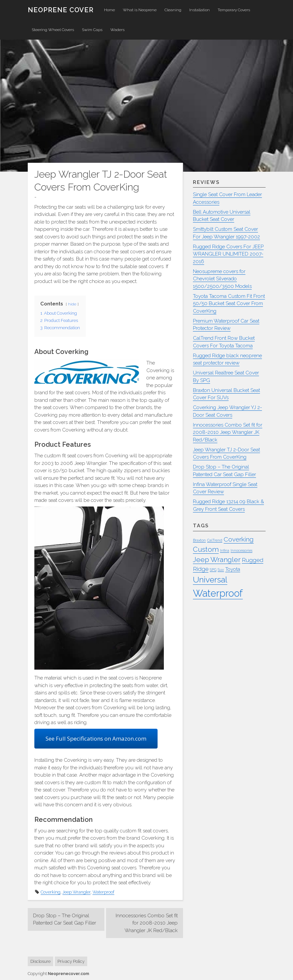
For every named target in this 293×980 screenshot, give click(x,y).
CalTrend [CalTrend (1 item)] (215, 540)
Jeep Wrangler (76, 892)
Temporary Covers (234, 10)
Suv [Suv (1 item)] (221, 570)
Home (110, 10)
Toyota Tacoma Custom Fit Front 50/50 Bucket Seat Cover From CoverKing (229, 304)
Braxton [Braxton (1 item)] (199, 540)
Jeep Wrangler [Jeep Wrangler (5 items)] (217, 560)
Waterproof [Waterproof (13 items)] (218, 593)
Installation (200, 10)
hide (72, 304)
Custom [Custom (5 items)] (206, 549)
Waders (117, 30)
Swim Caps (92, 30)
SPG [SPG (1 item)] (213, 570)
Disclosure (40, 961)
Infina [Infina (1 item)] (225, 550)
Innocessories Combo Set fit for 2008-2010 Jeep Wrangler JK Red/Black (147, 923)
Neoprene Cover (61, 10)
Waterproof (103, 892)
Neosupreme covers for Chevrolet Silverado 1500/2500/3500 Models (222, 279)
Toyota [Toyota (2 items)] (233, 569)
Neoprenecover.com (69, 974)
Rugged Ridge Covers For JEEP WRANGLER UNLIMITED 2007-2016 (228, 254)
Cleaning (173, 10)
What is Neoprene (140, 10)
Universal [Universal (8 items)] (210, 580)
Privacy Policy (71, 961)
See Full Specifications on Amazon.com (96, 738)
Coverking (51, 892)
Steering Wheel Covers (53, 30)
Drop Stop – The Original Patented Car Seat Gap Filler (65, 919)
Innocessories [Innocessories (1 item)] (241, 550)
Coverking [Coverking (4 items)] (239, 539)
